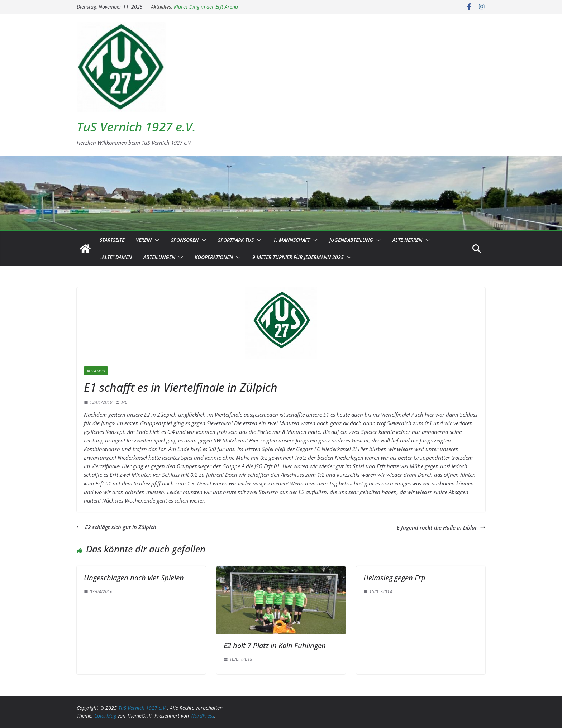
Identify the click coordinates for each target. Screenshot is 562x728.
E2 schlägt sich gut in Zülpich (116, 527)
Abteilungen (159, 257)
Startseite (112, 240)
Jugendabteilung (351, 240)
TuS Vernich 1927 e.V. (136, 127)
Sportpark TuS (236, 240)
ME (124, 402)
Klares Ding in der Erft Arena (206, 7)
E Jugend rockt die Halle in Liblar (441, 527)
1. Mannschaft (292, 240)
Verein (144, 240)
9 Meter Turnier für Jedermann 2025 (298, 257)
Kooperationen (214, 257)
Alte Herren (407, 240)
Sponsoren (185, 240)
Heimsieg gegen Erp (394, 578)
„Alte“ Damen (116, 257)
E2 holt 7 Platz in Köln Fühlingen (275, 645)
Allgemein (96, 371)
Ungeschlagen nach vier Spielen (134, 578)
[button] (156, 240)
